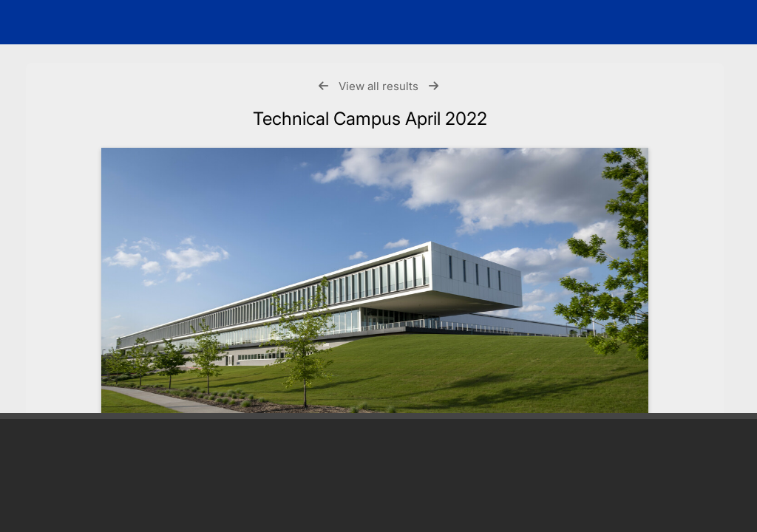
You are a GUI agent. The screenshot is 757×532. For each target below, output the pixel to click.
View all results (378, 86)
